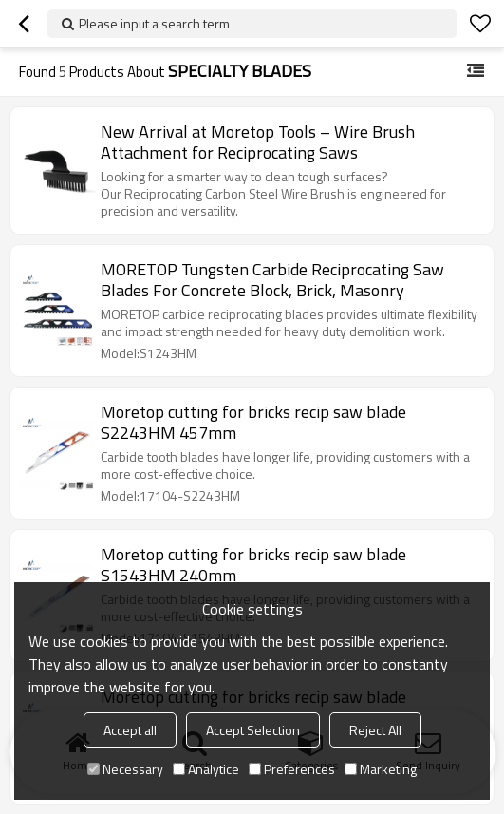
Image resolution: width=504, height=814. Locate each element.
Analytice (206, 769)
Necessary (125, 769)
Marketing (381, 769)
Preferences (292, 769)
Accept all (130, 730)
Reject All (375, 730)
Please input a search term (154, 23)
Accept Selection (253, 730)
